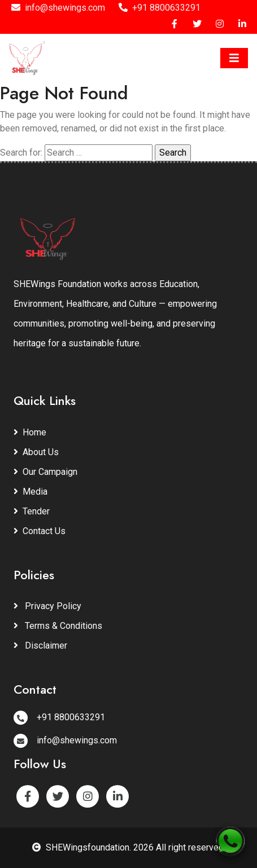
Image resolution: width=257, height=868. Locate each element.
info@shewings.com (58, 8)
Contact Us (40, 531)
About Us (36, 452)
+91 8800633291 (160, 8)
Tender (32, 511)
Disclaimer (40, 646)
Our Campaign (45, 472)
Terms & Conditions (58, 626)
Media (31, 492)
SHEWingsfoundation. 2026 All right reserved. (129, 847)
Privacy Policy (47, 606)
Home (30, 432)
